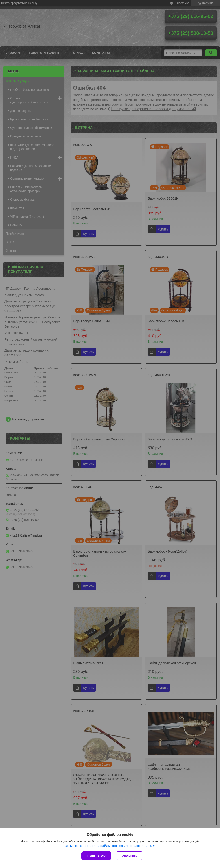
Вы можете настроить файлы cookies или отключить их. (108, 846)
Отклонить (129, 856)
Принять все (96, 856)
